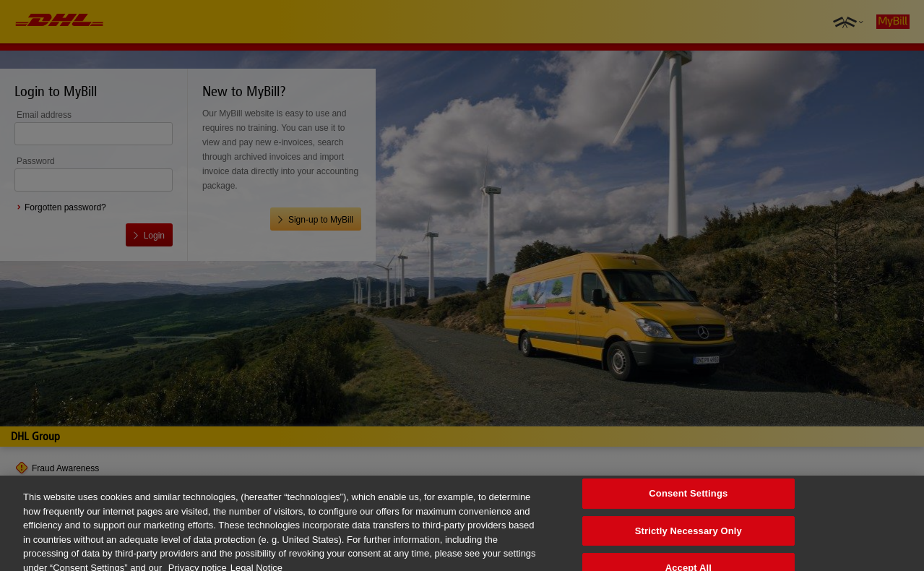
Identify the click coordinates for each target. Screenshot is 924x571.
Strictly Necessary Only (688, 536)
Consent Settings (688, 498)
